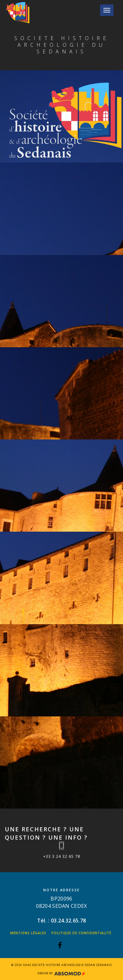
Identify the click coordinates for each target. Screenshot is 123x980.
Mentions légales (28, 933)
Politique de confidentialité (81, 933)
